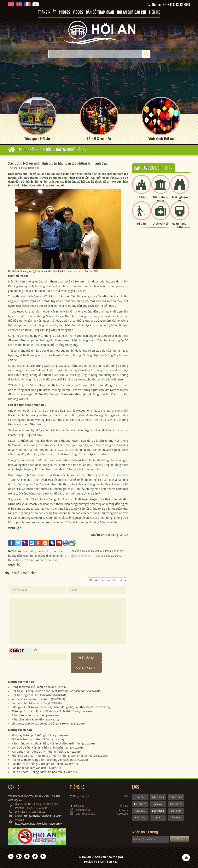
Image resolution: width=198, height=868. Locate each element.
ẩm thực (176, 818)
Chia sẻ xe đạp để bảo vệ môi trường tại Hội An (41, 724)
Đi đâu (141, 224)
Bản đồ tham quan (100, 12)
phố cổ (158, 804)
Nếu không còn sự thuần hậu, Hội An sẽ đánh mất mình (47, 744)
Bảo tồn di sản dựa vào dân (29, 768)
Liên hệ (154, 12)
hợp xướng (158, 811)
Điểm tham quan (161, 199)
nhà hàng (140, 818)
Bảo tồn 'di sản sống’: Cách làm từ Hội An (37, 764)
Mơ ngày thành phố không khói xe (33, 735)
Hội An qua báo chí (131, 12)
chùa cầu (140, 811)
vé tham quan (176, 797)
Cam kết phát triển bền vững (30, 703)
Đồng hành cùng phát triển (29, 716)
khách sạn (176, 811)
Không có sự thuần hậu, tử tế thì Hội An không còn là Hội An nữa (52, 756)
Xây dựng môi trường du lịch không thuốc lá (39, 752)
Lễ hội (142, 197)
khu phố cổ (140, 804)
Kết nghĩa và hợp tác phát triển (31, 699)
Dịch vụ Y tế (160, 224)
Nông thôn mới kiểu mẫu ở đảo (31, 687)
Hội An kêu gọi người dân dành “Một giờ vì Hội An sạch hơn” (49, 691)
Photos (64, 12)
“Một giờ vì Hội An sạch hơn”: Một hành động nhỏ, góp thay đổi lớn (53, 707)
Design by (101, 862)
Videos (78, 12)
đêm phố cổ (176, 804)
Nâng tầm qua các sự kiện (28, 720)
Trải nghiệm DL (180, 199)
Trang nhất (47, 12)
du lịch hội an (158, 797)
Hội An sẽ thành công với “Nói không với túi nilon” (43, 760)
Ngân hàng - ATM (180, 225)
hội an (140, 797)
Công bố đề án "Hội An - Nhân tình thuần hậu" (41, 748)
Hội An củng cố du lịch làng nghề (32, 695)
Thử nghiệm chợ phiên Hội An (30, 740)
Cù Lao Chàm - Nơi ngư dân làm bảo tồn (37, 772)
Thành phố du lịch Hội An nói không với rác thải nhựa (45, 711)
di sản (158, 818)
